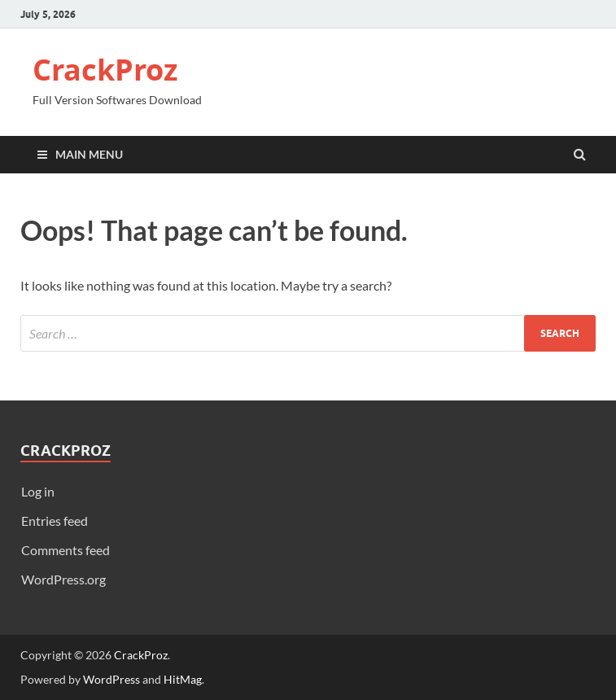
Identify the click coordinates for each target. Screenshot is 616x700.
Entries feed (55, 521)
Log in (38, 491)
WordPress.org (63, 579)
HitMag (183, 679)
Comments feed (66, 550)
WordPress (111, 679)
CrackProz (105, 70)
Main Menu (89, 154)
